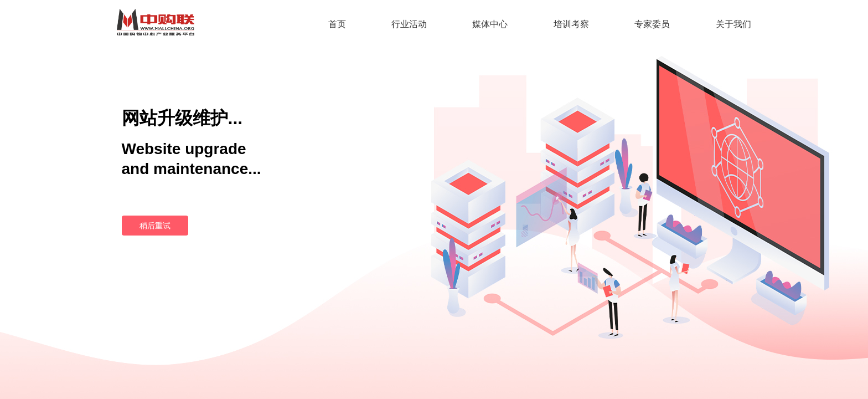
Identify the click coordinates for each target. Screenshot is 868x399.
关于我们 (733, 24)
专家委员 (652, 24)
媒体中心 (490, 24)
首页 (337, 24)
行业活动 (409, 24)
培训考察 (571, 24)
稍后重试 (155, 226)
